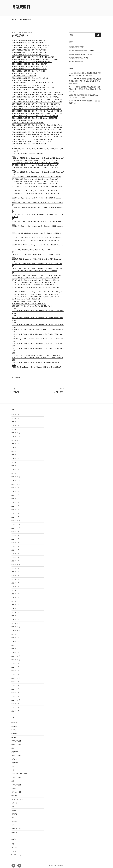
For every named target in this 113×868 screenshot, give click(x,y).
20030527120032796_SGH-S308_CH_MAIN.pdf (29, 41)
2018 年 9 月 (15, 679)
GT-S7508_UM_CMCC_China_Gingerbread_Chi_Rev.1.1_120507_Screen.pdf (37, 243)
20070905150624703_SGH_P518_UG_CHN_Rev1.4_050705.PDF (36, 132)
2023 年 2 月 (15, 555)
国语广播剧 (15, 760)
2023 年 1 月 (15, 559)
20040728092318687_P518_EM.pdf (25, 78)
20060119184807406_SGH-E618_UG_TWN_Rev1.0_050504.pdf (35, 113)
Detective (14, 724)
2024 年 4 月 (15, 504)
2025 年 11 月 (16, 434)
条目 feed (14, 845)
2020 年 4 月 (15, 643)
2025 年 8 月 (15, 445)
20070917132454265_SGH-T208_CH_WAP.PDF (29, 142)
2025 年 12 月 (16, 431)
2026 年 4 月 (15, 416)
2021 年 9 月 (15, 588)
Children (14, 720)
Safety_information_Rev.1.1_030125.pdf (26, 297)
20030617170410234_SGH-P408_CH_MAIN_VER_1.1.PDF (33, 55)
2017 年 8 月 (15, 705)
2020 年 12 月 (16, 621)
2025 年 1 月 (15, 471)
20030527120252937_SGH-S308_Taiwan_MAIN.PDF (31, 43)
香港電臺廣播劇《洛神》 (77, 59)
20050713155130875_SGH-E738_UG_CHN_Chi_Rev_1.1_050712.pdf (37, 99)
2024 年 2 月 (15, 511)
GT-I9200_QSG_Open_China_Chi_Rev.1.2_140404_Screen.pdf (34, 181)
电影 (13, 804)
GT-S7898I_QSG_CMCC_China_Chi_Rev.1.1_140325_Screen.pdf (35, 285)
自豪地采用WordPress (56, 863)
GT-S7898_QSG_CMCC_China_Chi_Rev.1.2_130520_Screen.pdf (35, 292)
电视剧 (14, 808)
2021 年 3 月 (15, 610)
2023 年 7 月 (15, 537)
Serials (14, 735)
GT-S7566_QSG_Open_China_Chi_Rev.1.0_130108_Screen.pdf (35, 268)
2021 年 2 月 (15, 614)
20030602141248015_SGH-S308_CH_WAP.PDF (29, 48)
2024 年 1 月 (15, 515)
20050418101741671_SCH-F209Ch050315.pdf (29, 88)
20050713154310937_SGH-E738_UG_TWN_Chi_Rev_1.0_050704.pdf (37, 97)
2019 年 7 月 (15, 668)
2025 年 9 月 (15, 442)
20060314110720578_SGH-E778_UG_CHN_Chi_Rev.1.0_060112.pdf (37, 127)
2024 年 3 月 (15, 507)
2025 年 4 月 (15, 460)
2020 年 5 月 (15, 639)
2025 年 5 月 (15, 456)
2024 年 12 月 (16, 474)
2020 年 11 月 (16, 625)
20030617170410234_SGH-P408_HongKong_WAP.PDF (32, 59)
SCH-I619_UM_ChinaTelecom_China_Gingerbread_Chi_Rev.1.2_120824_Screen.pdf (38, 332)
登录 (13, 841)
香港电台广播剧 (16, 826)
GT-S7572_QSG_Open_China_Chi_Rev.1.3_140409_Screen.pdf (35, 280)
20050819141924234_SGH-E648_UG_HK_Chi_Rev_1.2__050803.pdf (37, 106)
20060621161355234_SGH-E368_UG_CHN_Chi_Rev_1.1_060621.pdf (37, 130)
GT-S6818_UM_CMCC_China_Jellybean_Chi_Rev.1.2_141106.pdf (36, 238)
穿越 (13, 815)
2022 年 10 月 (16, 562)
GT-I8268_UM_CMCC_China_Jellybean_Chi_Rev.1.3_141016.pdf (35, 165)
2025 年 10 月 (16, 438)
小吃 (13, 764)
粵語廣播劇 (21, 7)
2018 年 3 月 (15, 690)
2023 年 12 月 (16, 518)
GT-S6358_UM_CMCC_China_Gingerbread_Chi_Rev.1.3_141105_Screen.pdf (37, 224)
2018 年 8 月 (15, 683)
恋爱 (13, 779)
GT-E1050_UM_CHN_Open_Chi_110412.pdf (28, 151)
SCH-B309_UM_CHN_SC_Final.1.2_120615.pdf (29, 301)
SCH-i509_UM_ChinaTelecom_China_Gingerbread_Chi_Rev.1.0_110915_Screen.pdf (38, 315)
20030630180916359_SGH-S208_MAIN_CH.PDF (30, 62)
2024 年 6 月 (15, 496)
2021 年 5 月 (15, 603)
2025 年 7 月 (15, 449)
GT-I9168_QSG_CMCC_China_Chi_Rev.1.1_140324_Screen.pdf (35, 177)
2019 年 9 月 (15, 661)
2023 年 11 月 (16, 522)
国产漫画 (14, 757)
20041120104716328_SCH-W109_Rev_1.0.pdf (29, 83)
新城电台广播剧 (16, 782)
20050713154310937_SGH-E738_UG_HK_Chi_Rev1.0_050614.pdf (36, 95)
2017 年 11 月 (16, 698)
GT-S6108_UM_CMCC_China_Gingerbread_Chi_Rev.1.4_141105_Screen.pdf (37, 205)
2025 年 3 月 (15, 464)
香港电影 (14, 830)
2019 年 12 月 (16, 654)
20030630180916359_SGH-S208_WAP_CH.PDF (29, 66)
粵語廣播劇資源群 (25, 17)
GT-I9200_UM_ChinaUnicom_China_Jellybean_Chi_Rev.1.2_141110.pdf (38, 184)
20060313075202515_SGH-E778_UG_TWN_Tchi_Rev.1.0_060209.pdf (37, 125)
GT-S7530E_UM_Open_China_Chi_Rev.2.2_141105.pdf (32, 247)
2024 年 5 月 (15, 500)
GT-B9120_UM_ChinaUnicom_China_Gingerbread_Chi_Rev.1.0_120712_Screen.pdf (38, 146)
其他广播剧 (15, 749)
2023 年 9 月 (15, 529)
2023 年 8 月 (15, 533)
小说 (13, 768)
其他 (13, 746)
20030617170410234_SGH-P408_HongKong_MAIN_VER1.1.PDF (35, 57)
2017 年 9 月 (15, 701)
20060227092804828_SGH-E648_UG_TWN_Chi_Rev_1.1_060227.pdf (37, 123)
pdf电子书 (17, 375)
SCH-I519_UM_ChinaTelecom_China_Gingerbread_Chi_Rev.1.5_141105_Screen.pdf (38, 322)
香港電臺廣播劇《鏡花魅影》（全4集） (81, 52)
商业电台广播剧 (16, 753)
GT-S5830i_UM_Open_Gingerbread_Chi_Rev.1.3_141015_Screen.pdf (37, 191)
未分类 (14, 786)
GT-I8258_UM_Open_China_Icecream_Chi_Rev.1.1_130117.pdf (35, 158)
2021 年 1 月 (15, 617)
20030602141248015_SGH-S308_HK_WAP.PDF (29, 50)
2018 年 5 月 (15, 687)
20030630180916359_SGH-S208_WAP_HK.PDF (29, 69)
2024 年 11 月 (16, 478)
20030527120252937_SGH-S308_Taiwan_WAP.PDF (31, 45)
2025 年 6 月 (15, 453)
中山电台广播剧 (16, 739)
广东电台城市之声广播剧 (19, 771)
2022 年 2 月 (15, 581)
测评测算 (14, 793)
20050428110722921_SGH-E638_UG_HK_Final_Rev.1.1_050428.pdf (37, 90)
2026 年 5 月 (15, 412)
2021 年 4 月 (15, 606)
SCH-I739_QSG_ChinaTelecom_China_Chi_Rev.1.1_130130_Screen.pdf (38, 355)
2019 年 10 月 (16, 657)
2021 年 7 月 (15, 595)
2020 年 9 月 (15, 632)
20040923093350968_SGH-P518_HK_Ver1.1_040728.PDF (33, 80)
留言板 (14, 17)
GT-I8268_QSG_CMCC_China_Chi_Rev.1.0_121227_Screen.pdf (35, 163)
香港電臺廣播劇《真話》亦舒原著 (79, 55)
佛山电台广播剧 (16, 742)
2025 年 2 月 (15, 467)
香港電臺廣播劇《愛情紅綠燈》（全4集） (82, 48)
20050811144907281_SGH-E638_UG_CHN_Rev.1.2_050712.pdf (35, 104)
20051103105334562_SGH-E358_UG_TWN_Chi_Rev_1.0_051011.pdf (37, 111)
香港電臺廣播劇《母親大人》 (78, 45)
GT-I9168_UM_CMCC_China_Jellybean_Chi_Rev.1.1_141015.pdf (35, 179)
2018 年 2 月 (15, 694)
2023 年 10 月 (16, 526)
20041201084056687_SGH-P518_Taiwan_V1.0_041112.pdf (33, 85)
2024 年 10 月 (16, 482)
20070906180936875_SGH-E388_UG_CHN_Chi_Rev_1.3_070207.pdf (37, 135)
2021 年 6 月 (15, 599)
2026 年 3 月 (15, 420)
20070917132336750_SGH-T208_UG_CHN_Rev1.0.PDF (32, 137)
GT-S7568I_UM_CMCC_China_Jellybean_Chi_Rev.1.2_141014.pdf (36, 278)
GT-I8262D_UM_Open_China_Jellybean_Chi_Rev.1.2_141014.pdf (35, 160)
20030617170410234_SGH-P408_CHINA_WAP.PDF (31, 52)
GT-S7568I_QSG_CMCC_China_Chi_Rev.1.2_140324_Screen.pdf (35, 275)
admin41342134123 (27, 30)
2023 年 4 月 (15, 548)
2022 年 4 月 (15, 577)
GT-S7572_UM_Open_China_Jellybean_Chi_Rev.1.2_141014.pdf (35, 282)
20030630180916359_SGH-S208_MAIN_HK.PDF (30, 64)
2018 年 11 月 (16, 676)
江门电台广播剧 (16, 790)
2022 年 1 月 (15, 584)
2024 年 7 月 (15, 493)
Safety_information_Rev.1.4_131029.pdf (26, 299)
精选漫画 (14, 819)
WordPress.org (16, 853)
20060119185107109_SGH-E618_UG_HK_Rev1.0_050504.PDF (35, 116)
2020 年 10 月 (16, 628)
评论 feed (14, 849)
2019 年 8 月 (15, 665)
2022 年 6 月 (15, 570)
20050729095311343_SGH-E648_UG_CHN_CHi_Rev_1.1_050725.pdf (37, 102)
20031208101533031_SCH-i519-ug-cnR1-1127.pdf (30, 76)
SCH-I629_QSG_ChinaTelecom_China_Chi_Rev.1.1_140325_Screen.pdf (38, 337)
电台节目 (14, 801)
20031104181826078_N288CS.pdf (24, 73)
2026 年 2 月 (15, 423)
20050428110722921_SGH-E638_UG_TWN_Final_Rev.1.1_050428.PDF (38, 92)
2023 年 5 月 (15, 544)
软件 (13, 823)
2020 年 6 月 (15, 635)
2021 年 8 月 (15, 592)
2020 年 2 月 (15, 650)
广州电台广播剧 (16, 775)
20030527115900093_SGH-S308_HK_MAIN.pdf (29, 38)
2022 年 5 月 (15, 573)
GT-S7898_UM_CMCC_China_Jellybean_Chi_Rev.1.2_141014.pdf (36, 294)
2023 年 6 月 (15, 540)
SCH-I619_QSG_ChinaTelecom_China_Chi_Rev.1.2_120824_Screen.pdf (38, 327)
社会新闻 (14, 812)
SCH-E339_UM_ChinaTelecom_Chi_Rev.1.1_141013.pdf (32, 304)
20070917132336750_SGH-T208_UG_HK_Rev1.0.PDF (32, 139)
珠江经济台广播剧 (17, 797)
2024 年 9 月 (15, 485)
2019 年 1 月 (15, 672)
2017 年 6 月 (15, 709)
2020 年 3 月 (15, 647)
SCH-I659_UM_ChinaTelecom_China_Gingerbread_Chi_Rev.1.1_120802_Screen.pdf (38, 346)
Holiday (14, 728)
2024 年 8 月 (15, 489)
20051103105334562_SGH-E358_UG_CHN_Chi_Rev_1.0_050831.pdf (37, 109)
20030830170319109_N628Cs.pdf (24, 71)
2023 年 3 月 (15, 551)
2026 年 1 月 (15, 427)
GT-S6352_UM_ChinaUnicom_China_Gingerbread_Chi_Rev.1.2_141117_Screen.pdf (38, 212)
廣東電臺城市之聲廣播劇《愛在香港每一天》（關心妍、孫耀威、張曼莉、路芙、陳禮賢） (85, 79)
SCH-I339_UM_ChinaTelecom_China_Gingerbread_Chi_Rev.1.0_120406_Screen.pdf (38, 308)
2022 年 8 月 (15, 566)
